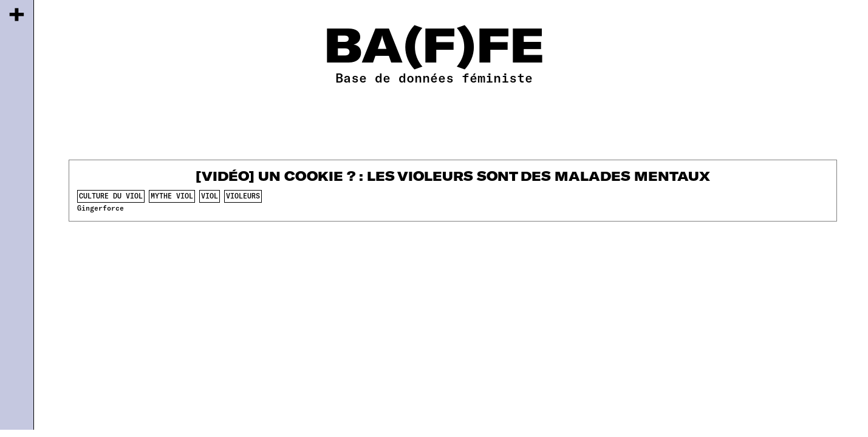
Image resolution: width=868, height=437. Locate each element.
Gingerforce (101, 208)
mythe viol (172, 196)
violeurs (243, 196)
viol (210, 196)
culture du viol (111, 196)
